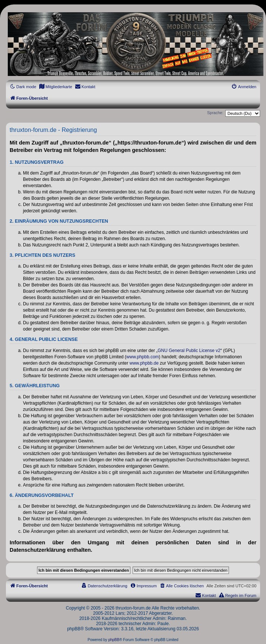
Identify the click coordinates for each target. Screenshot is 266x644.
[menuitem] (56, 87)
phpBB (114, 640)
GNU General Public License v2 (189, 351)
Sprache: (215, 113)
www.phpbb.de (144, 363)
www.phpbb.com (143, 357)
